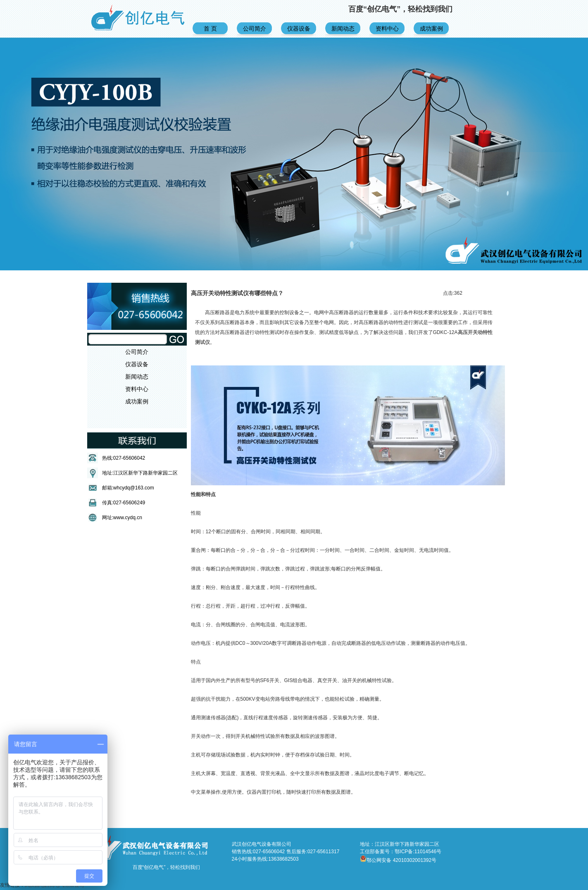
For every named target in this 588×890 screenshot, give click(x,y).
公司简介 (255, 29)
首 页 (210, 29)
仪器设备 (299, 29)
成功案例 (431, 29)
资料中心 (387, 29)
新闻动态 (343, 29)
